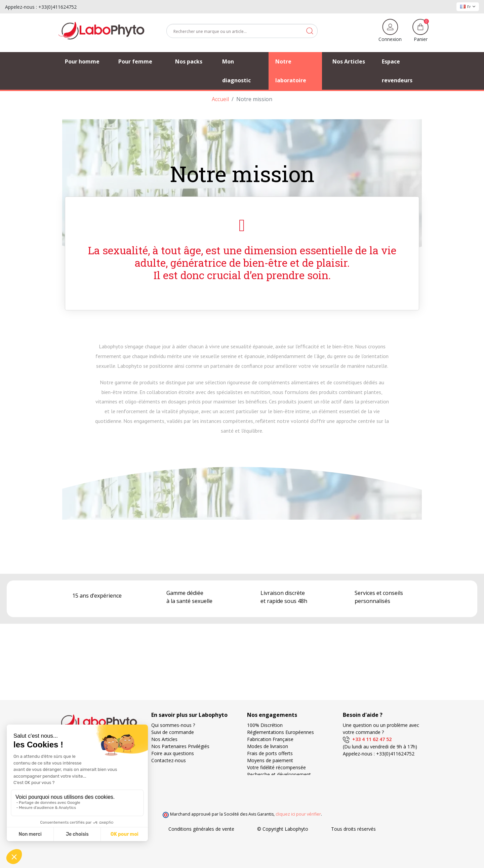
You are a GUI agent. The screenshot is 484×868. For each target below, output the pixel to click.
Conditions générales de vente (201, 829)
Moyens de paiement (270, 760)
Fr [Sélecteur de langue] (468, 7)
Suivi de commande (173, 732)
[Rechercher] (242, 31)
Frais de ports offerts (270, 753)
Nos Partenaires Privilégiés (180, 746)
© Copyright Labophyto (283, 829)
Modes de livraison (268, 746)
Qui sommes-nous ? (173, 725)
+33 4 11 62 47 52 (367, 739)
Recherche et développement (279, 774)
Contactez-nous (169, 760)
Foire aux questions (173, 753)
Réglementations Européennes (280, 732)
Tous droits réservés (353, 829)
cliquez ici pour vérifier (298, 814)
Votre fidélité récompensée (276, 767)
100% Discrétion (265, 725)
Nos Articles (164, 739)
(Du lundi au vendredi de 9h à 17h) (380, 747)
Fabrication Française (270, 739)
